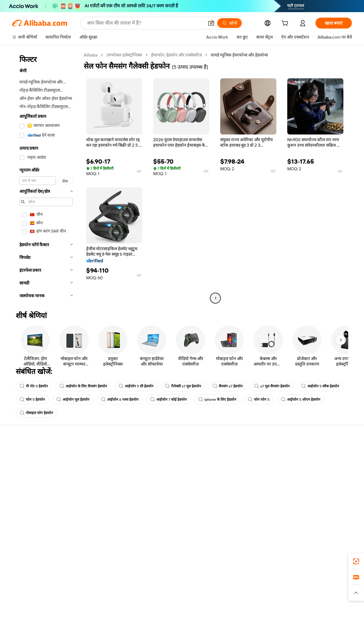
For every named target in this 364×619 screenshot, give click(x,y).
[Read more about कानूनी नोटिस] (109, 596)
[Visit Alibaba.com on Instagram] (321, 512)
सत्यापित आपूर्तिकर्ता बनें (240, 476)
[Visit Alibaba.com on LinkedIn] (303, 512)
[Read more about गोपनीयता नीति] (217, 596)
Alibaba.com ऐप (189, 559)
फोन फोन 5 (259, 400)
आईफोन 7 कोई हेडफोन (169, 400)
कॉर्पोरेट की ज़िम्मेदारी (308, 464)
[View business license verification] (234, 607)
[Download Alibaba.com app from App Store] (287, 559)
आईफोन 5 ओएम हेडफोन (301, 400)
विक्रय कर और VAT (167, 476)
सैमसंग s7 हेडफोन (228, 386)
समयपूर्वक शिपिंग (95, 476)
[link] (356, 561)
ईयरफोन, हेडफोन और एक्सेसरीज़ (176, 55)
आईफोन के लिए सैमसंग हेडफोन (83, 386)
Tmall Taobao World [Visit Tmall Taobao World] (144, 587)
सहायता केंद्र (21, 453)
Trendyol (255, 587)
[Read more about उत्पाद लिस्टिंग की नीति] (142, 596)
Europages (278, 587)
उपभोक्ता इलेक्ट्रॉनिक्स (124, 55)
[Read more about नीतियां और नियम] (81, 596)
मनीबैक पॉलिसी (94, 464)
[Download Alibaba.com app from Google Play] (331, 559)
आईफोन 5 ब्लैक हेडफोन (320, 386)
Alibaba (91, 55)
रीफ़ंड (16, 488)
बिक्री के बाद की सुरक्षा (99, 488)
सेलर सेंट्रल (229, 464)
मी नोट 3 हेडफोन (34, 386)
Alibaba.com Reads (170, 488)
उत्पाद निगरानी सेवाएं (98, 499)
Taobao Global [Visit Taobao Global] (215, 587)
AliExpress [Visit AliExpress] (87, 587)
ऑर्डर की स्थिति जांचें (28, 476)
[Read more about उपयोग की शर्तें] (245, 596)
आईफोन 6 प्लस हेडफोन (120, 400)
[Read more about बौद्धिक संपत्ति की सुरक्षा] (182, 596)
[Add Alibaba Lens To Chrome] (88, 559)
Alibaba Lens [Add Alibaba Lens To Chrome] (36, 559)
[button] (211, 23)
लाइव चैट (19, 464)
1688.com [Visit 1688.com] (111, 587)
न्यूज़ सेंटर (298, 476)
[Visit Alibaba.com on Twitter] (312, 512)
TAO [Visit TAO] (238, 587)
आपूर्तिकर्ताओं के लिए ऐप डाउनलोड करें (251, 499)
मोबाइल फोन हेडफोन (36, 413)
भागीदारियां (230, 488)
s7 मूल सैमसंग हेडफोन (272, 386)
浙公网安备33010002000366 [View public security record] (268, 607)
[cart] (286, 24)
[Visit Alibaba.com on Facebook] (294, 512)
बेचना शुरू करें (233, 453)
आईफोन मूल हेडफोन (73, 400)
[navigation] (46, 177)
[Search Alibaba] (145, 23)
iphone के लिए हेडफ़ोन (217, 400)
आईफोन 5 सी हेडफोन (136, 386)
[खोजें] (229, 23)
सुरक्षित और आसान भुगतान (103, 453)
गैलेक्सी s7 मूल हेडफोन (183, 386)
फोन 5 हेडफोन (32, 400)
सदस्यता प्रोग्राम (163, 464)
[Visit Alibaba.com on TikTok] (339, 512)
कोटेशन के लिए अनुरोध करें (173, 453)
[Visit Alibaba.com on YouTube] (330, 512)
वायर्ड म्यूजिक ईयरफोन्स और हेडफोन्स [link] (239, 55)
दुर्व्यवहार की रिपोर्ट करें (30, 499)
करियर (297, 488)
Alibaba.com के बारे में (310, 453)
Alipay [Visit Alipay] (173, 587)
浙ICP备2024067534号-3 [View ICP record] (329, 607)
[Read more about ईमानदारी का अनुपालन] (279, 596)
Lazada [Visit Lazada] (190, 587)
